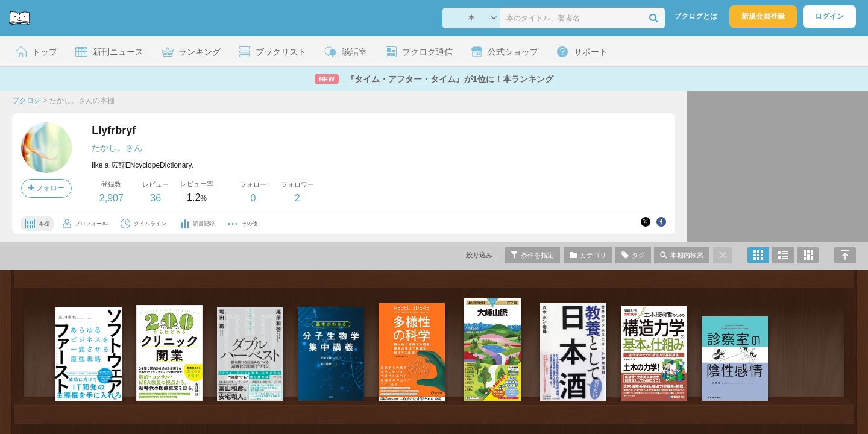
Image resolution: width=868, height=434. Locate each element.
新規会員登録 (763, 16)
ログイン (829, 16)
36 (156, 198)
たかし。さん (117, 148)
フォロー (46, 188)
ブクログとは (696, 16)
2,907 (112, 198)
